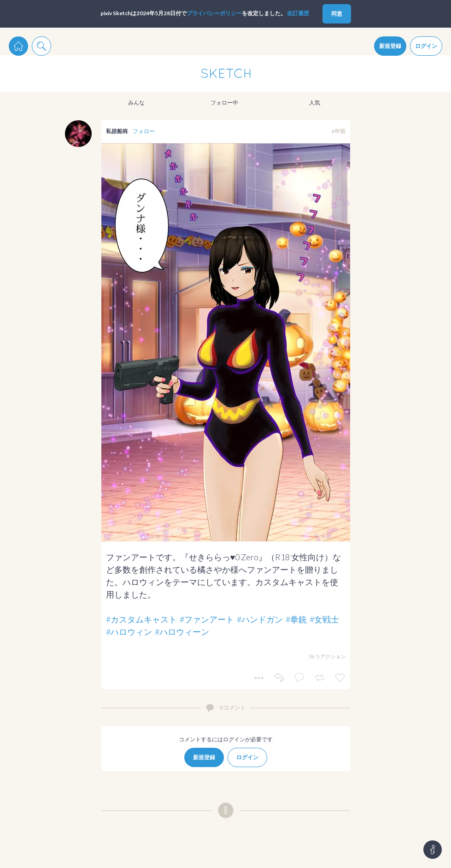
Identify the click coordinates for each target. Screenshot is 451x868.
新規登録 (390, 46)
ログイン (426, 46)
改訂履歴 (298, 13)
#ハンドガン (260, 619)
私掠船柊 (117, 131)
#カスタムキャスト (141, 619)
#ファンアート (207, 619)
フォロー (144, 131)
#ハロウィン (129, 632)
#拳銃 (296, 619)
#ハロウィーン (182, 632)
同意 (337, 14)
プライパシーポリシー (214, 13)
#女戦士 (324, 619)
